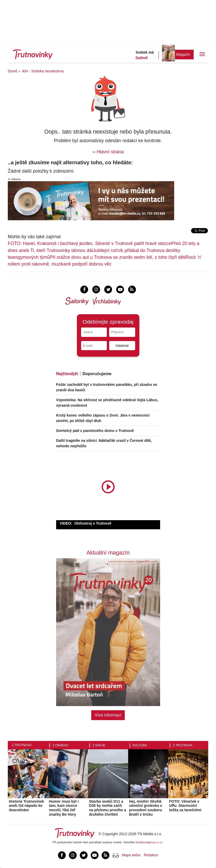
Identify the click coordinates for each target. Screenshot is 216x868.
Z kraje (99, 745)
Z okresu (60, 745)
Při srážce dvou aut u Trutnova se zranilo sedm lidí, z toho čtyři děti (117, 257)
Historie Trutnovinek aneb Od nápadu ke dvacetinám (26, 806)
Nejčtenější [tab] (67, 374)
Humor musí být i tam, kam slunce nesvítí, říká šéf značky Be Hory (64, 808)
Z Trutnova (22, 745)
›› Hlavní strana (108, 152)
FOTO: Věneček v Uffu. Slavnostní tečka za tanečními (185, 806)
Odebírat (122, 346)
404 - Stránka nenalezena (43, 71)
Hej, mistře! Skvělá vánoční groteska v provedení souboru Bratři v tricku (146, 808)
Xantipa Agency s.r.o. (149, 842)
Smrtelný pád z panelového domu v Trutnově (95, 431)
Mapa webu (131, 855)
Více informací (108, 715)
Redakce (151, 855)
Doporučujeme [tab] (97, 374)
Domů (13, 71)
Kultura (140, 745)
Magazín (183, 54)
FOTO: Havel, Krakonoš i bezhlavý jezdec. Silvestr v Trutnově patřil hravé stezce (89, 243)
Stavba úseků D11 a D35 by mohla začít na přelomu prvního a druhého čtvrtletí (107, 808)
